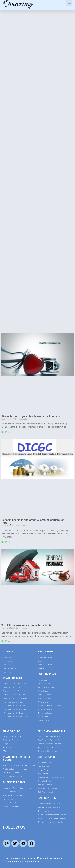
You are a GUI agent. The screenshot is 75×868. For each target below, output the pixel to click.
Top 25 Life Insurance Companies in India (26, 625)
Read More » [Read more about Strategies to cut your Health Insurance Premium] (7, 432)
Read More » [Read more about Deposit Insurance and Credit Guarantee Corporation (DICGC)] (7, 542)
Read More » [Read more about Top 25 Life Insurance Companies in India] (7, 641)
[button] (69, 3)
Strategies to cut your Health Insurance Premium (31, 416)
